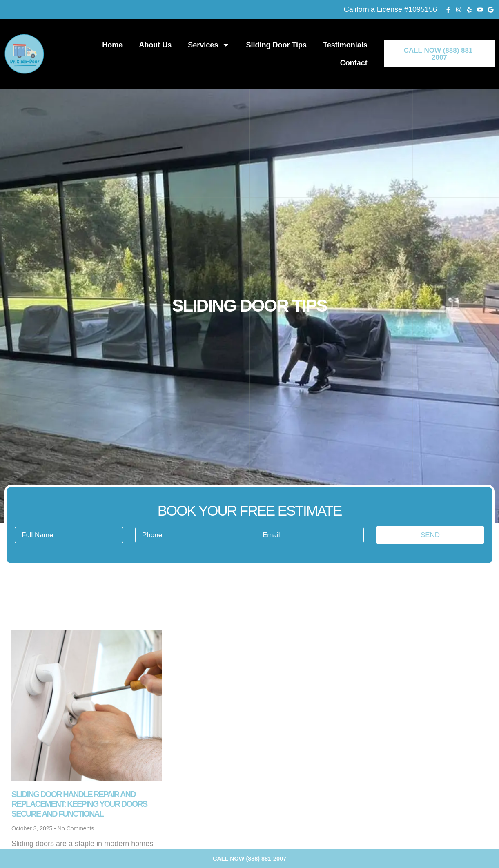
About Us (155, 45)
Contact (354, 63)
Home (112, 45)
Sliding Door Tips (276, 45)
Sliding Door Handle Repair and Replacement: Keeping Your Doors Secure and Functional (79, 804)
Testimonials (345, 45)
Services (209, 45)
